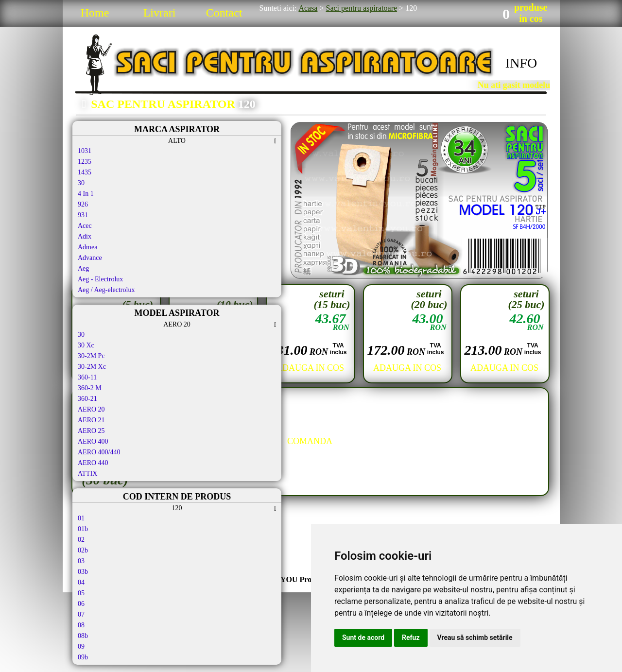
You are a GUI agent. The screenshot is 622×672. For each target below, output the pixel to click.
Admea (87, 247)
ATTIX (87, 474)
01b (83, 529)
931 (83, 215)
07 (81, 614)
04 (81, 582)
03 (81, 561)
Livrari (160, 13)
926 (83, 204)
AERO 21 (91, 420)
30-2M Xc (92, 367)
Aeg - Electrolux (100, 279)
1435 (85, 172)
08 (81, 625)
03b (83, 572)
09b (83, 657)
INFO (521, 63)
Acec (85, 226)
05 (81, 593)
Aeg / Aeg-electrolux (106, 290)
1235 (85, 162)
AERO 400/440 (99, 452)
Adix (85, 236)
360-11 (87, 377)
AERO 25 (91, 431)
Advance (90, 258)
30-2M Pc (91, 356)
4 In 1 (86, 194)
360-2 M (90, 388)
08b (83, 636)
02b (83, 550)
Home (95, 13)
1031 (85, 151)
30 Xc (86, 345)
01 (81, 518)
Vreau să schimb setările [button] (475, 638)
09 (81, 646)
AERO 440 (93, 463)
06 (81, 604)
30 (81, 183)
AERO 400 (93, 441)
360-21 (87, 399)
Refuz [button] (411, 638)
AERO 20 (91, 409)
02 (81, 540)
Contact (224, 13)
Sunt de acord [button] (363, 638)
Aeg (83, 268)
